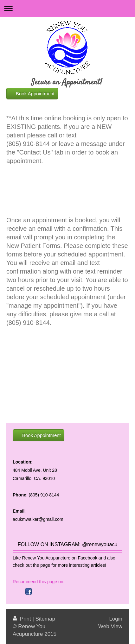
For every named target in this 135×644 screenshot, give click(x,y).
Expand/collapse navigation (67, 8)
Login (116, 619)
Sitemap (45, 619)
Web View (110, 626)
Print (22, 619)
